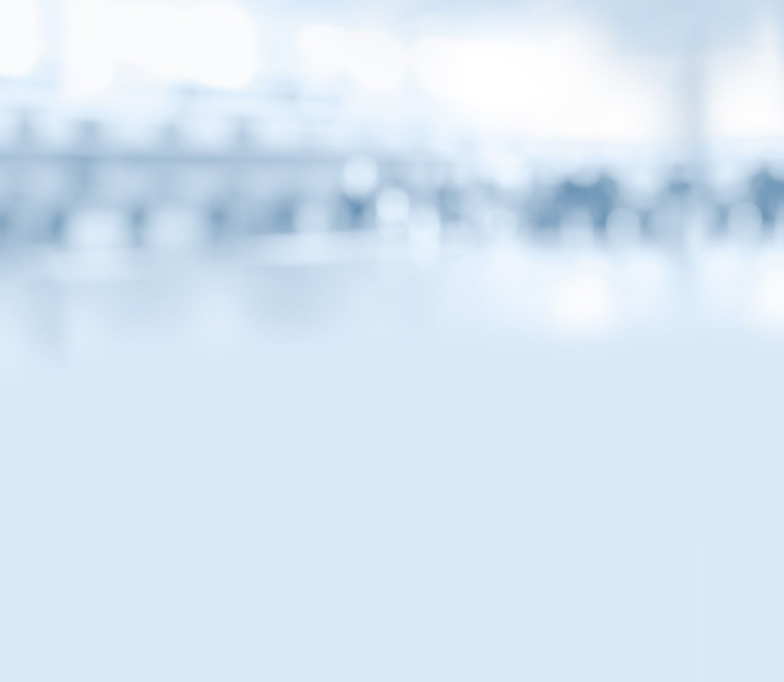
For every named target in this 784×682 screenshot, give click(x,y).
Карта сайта (339, 614)
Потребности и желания (172, 423)
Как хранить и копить (174, 373)
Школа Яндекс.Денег (166, 447)
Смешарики (151, 299)
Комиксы (392, 102)
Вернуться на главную (615, 25)
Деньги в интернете (165, 349)
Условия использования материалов (465, 614)
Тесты (474, 102)
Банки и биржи (157, 324)
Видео (311, 102)
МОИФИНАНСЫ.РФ (392, 174)
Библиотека (555, 102)
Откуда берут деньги (166, 398)
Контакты (266, 614)
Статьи (229, 102)
